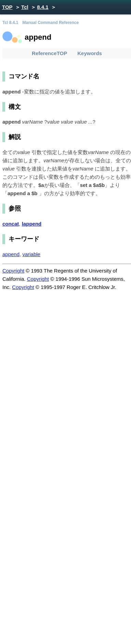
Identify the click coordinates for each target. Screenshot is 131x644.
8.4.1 (43, 7)
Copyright (13, 271)
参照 (15, 209)
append (11, 254)
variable (31, 254)
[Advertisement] (64, 360)
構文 (15, 107)
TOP (7, 7)
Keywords (90, 53)
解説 (15, 137)
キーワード (24, 239)
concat (11, 224)
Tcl (25, 7)
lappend (32, 224)
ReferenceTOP (49, 53)
